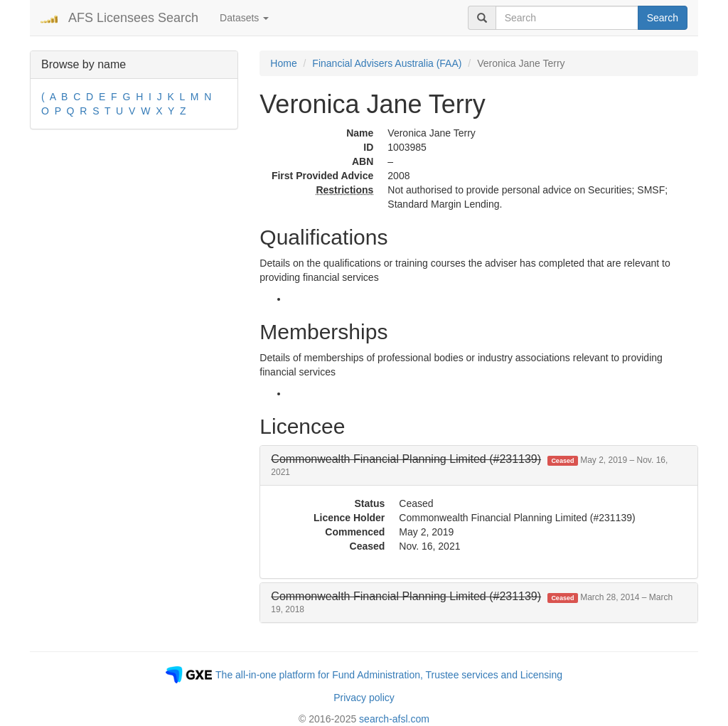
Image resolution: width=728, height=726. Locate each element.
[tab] (479, 465)
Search (663, 18)
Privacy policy (364, 698)
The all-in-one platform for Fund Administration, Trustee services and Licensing (389, 675)
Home (283, 63)
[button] (469, 465)
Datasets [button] (244, 18)
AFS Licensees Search (133, 18)
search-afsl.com (394, 719)
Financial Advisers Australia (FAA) (387, 63)
